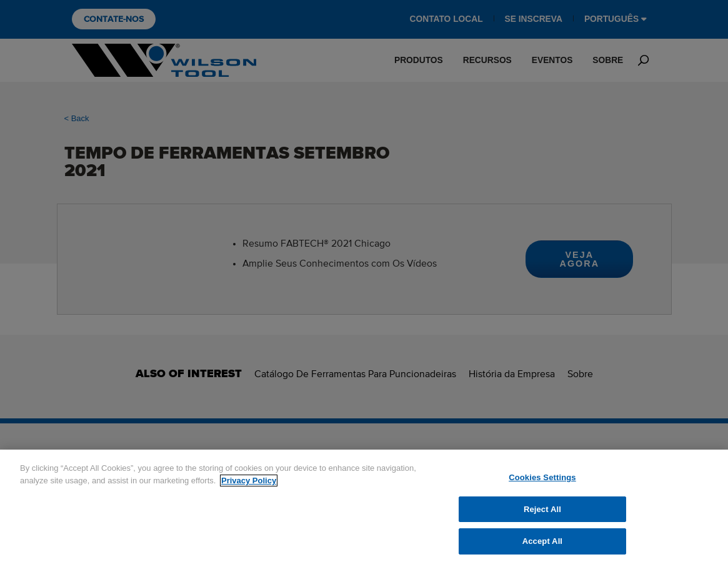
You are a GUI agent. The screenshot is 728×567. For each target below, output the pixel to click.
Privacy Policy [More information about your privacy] (249, 481)
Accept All (542, 541)
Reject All (542, 509)
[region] (364, 508)
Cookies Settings (542, 477)
